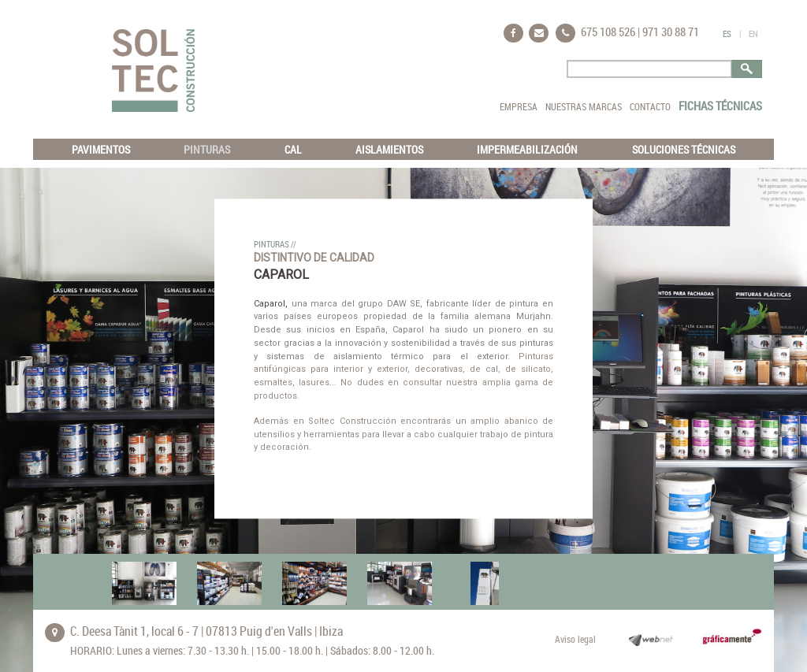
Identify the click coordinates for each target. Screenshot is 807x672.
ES (727, 33)
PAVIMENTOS (101, 149)
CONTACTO (650, 106)
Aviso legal (575, 639)
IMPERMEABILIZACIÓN (527, 149)
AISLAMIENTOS (389, 149)
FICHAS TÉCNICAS (720, 106)
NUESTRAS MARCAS (584, 106)
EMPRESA (519, 106)
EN (753, 33)
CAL (293, 149)
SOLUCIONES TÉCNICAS (684, 149)
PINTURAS (207, 149)
